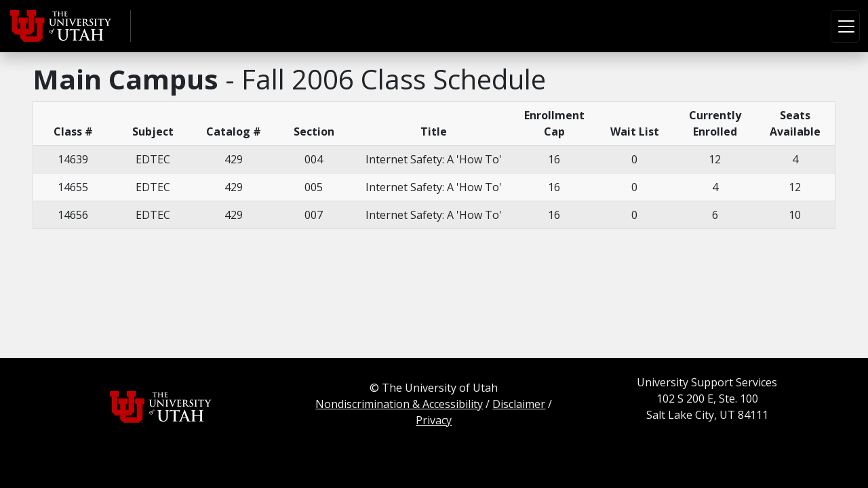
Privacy (434, 420)
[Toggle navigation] (845, 26)
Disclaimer (519, 404)
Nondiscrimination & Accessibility (399, 404)
